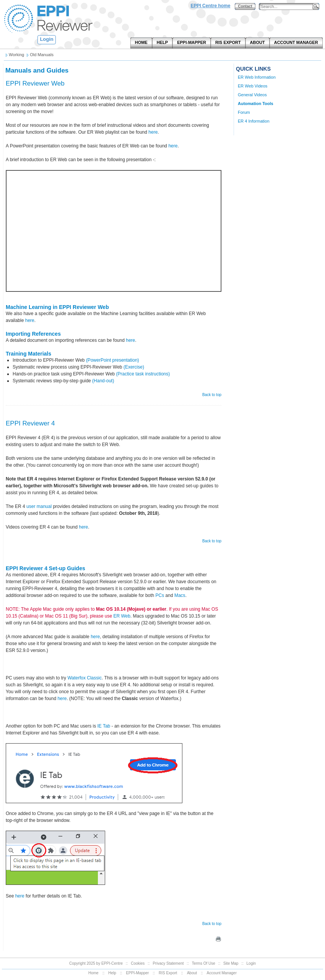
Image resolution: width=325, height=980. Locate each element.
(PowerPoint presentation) (113, 360)
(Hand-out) (103, 381)
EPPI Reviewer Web (35, 83)
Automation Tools (256, 103)
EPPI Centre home (210, 6)
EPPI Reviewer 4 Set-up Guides (45, 568)
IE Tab (104, 726)
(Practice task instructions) (143, 374)
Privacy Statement (168, 963)
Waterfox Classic (84, 678)
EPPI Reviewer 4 (30, 423)
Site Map (231, 963)
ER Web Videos (253, 86)
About (192, 973)
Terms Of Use (204, 963)
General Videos (252, 95)
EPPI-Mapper (137, 973)
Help (112, 973)
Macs (180, 595)
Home (93, 973)
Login (46, 39)
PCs (160, 595)
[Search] (288, 7)
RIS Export (168, 973)
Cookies (138, 963)
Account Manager (222, 973)
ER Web (122, 616)
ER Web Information (257, 77)
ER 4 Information (254, 121)
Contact (245, 6)
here (153, 132)
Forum (244, 112)
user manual (39, 506)
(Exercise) (134, 367)
